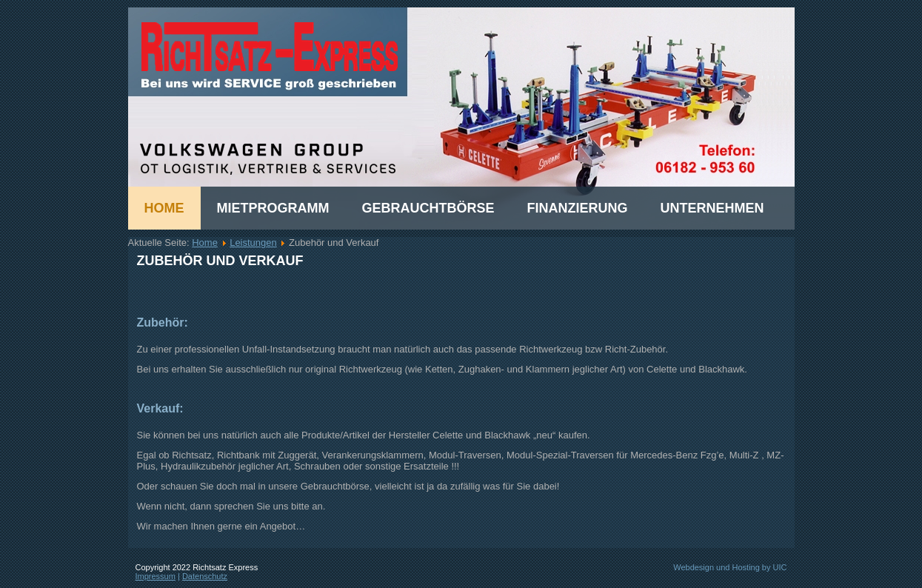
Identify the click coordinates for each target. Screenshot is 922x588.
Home (164, 208)
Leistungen (253, 243)
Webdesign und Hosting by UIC (730, 567)
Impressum (156, 576)
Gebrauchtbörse (428, 208)
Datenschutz (205, 576)
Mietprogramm (273, 208)
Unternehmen (712, 208)
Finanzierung (578, 208)
